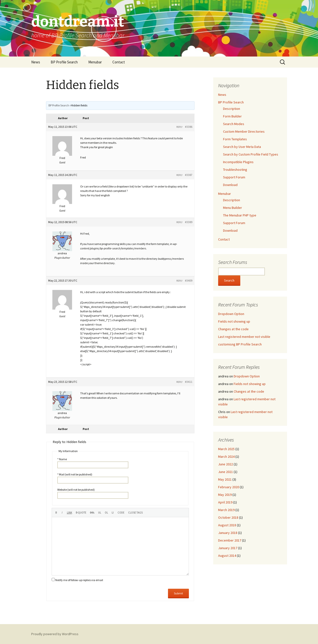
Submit (178, 593)
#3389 (189, 222)
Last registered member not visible (244, 337)
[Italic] (62, 513)
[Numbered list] (106, 513)
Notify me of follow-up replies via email (79, 580)
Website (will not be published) (76, 490)
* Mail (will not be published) (75, 474)
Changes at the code (233, 329)
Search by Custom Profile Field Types (251, 154)
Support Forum (234, 177)
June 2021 (226, 472)
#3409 (189, 280)
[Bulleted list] (100, 513)
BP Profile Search (64, 62)
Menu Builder (233, 208)
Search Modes (234, 124)
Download (230, 185)
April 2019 (225, 502)
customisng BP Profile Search (240, 344)
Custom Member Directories (244, 131)
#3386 (189, 127)
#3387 (189, 175)
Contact (119, 62)
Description (232, 109)
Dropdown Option (231, 314)
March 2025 (226, 449)
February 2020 (229, 487)
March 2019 (226, 510)
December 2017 (230, 540)
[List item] (113, 513)
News (36, 62)
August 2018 (227, 525)
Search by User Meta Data (242, 147)
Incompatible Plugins (238, 162)
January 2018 (228, 533)
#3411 (189, 382)
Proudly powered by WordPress (55, 634)
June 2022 (226, 464)
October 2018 (228, 517)
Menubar (95, 62)
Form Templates (235, 139)
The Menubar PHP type (240, 215)
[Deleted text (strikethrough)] (92, 513)
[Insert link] (69, 513)
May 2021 (225, 479)
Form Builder (232, 116)
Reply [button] (179, 127)
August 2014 (227, 556)
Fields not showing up (234, 321)
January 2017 (228, 548)
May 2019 (225, 495)
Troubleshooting (235, 170)
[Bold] (56, 513)
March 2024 (226, 457)
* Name (62, 459)
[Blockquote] (81, 513)
